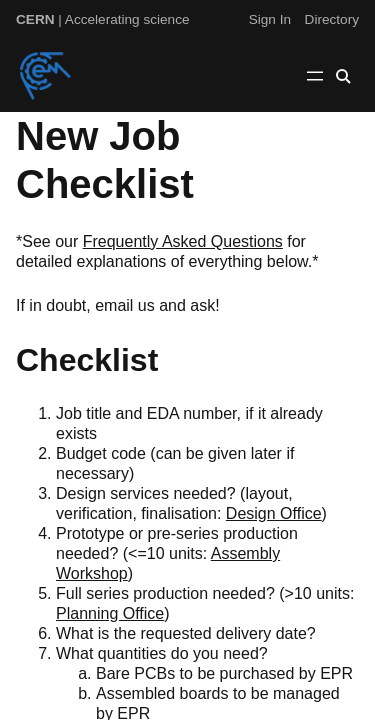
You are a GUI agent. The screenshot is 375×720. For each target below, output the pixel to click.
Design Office (274, 513)
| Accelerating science (103, 19)
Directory (332, 19)
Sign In (270, 19)
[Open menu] (315, 76)
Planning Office (110, 613)
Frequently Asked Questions (183, 241)
